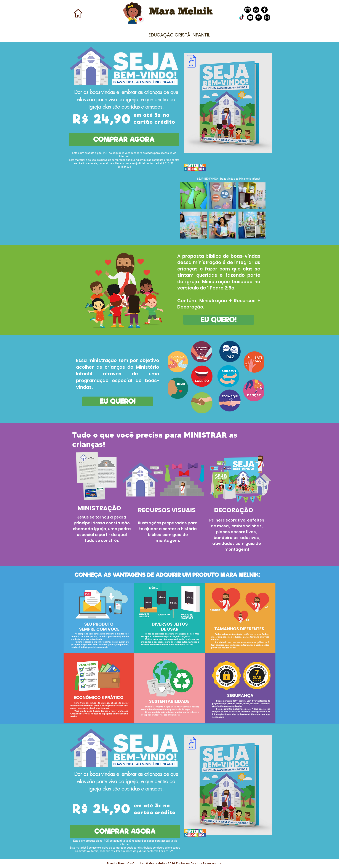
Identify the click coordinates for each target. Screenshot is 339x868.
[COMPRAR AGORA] (124, 140)
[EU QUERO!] (219, 320)
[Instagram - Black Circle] (267, 17)
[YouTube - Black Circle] (250, 17)
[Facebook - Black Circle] (264, 10)
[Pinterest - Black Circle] (259, 17)
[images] (256, 10)
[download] (248, 10)
